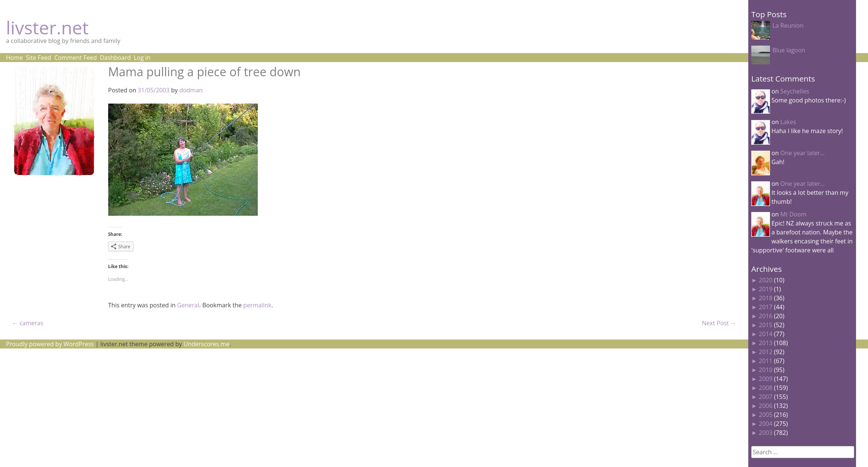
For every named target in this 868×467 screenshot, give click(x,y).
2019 (766, 289)
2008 (766, 388)
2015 (766, 325)
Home (14, 58)
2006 (766, 406)
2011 (766, 361)
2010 (766, 370)
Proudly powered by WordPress (50, 344)
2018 (766, 298)
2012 (766, 352)
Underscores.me (207, 344)
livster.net (47, 27)
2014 (766, 334)
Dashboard (115, 58)
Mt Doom (794, 214)
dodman (191, 90)
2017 (766, 307)
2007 (766, 397)
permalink (257, 305)
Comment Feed (76, 58)
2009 (766, 379)
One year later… (803, 153)
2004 (766, 424)
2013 (766, 343)
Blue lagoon (789, 50)
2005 (766, 415)
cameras (28, 323)
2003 (766, 433)
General (188, 305)
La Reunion (788, 25)
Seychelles (795, 91)
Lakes (788, 122)
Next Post (719, 323)
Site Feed (39, 58)
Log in (142, 58)
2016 (766, 316)
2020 (766, 280)
